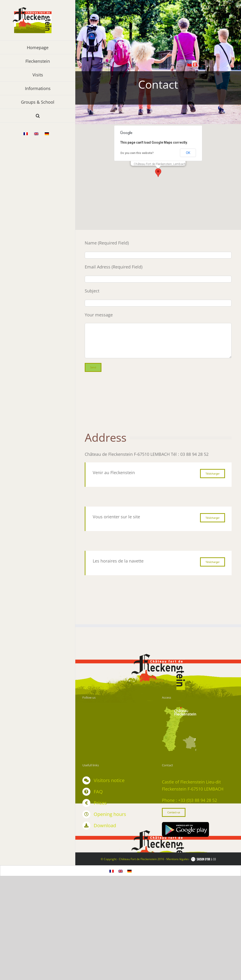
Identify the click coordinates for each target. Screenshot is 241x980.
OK (188, 153)
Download (105, 825)
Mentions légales (178, 859)
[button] (38, 116)
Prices (100, 803)
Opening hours (110, 814)
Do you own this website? (137, 153)
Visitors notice (109, 780)
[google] (185, 824)
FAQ (98, 792)
